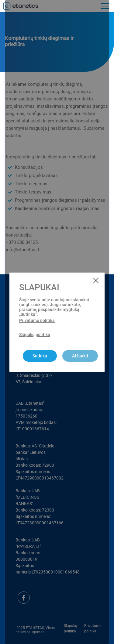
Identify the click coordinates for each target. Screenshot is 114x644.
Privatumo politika (37, 320)
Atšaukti (80, 356)
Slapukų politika (35, 335)
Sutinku (40, 356)
